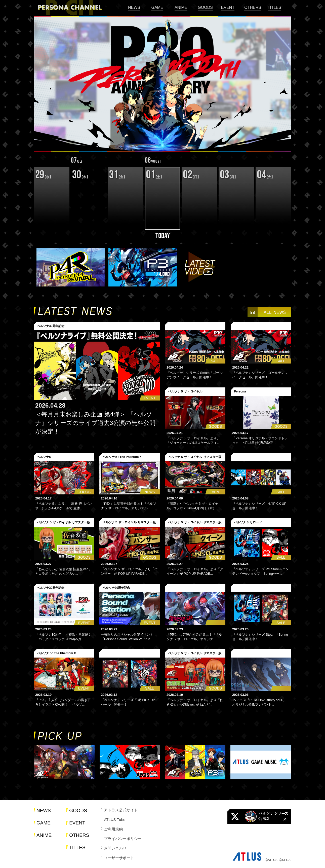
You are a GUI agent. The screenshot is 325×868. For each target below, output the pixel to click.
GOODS (205, 7)
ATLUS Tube (115, 820)
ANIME (181, 7)
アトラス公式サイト (121, 810)
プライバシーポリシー (123, 839)
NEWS (134, 7)
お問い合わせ (115, 848)
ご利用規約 (113, 829)
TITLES (274, 7)
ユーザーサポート (119, 858)
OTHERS (253, 7)
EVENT (228, 7)
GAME (157, 7)
